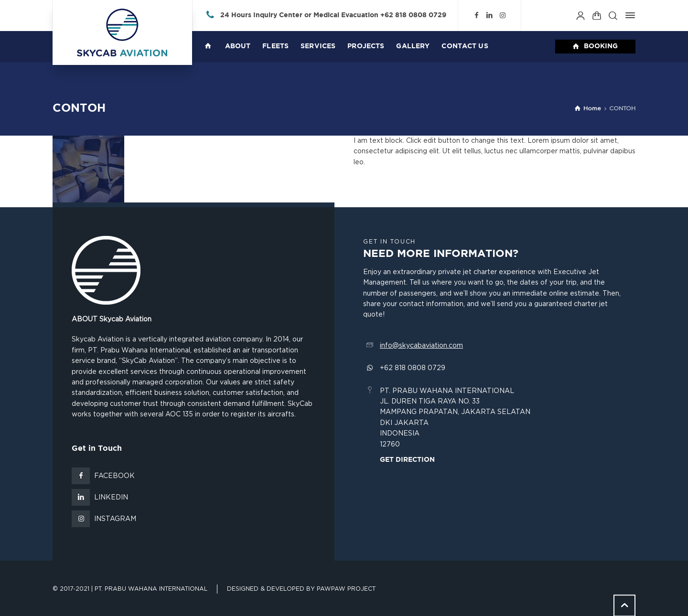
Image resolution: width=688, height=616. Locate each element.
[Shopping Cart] (597, 15)
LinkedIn (111, 498)
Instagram (115, 519)
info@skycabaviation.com (421, 346)
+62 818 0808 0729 (413, 15)
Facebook (114, 476)
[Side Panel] (628, 15)
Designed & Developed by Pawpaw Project (301, 589)
